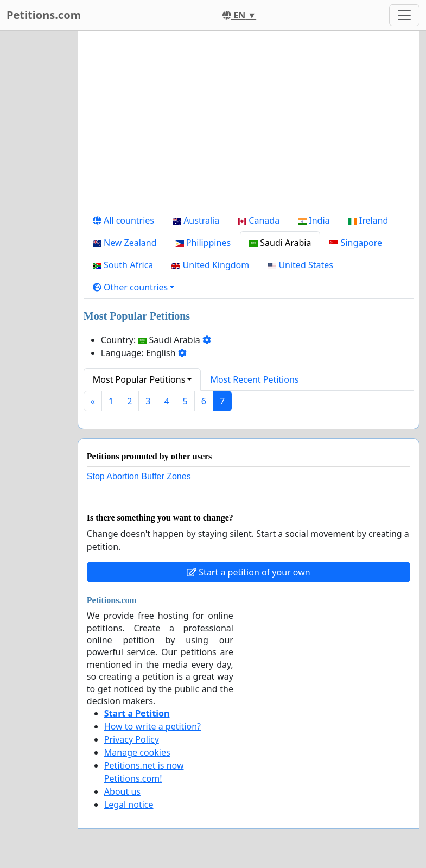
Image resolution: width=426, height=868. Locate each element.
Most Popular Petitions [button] (139, 379)
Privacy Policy (132, 739)
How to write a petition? (152, 726)
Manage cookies (137, 752)
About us (122, 791)
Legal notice (129, 804)
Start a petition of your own (248, 572)
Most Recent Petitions (254, 379)
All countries (123, 220)
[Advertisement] (249, 124)
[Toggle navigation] (404, 15)
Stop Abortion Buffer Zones (139, 476)
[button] (134, 287)
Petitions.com (44, 15)
